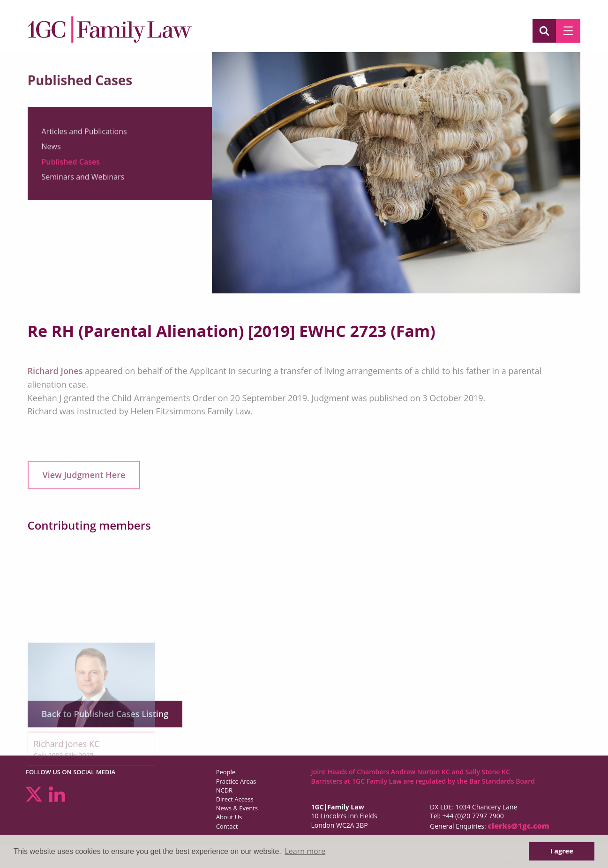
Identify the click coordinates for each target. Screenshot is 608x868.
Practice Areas (236, 781)
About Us (229, 817)
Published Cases (71, 166)
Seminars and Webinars (83, 181)
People (226, 772)
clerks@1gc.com (518, 826)
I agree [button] (562, 851)
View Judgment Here (84, 475)
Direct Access (235, 799)
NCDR (224, 790)
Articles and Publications (84, 135)
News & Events (237, 808)
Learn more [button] (305, 851)
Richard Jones (55, 371)
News (51, 150)
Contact (227, 826)
